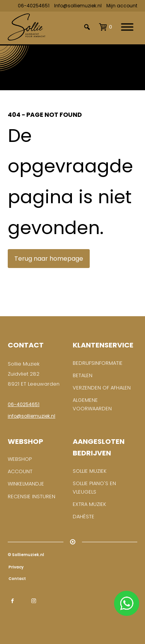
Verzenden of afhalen (102, 388)
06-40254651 (34, 6)
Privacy (16, 567)
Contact (17, 579)
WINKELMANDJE (26, 484)
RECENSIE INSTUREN (32, 496)
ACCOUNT (20, 471)
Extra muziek (89, 504)
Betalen (83, 375)
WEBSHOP (20, 459)
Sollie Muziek (90, 471)
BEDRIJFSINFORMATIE (98, 363)
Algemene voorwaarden (92, 404)
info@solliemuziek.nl (32, 416)
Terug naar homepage (49, 259)
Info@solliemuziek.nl (78, 6)
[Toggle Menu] (127, 27)
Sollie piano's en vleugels (94, 488)
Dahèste (84, 517)
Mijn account (122, 6)
